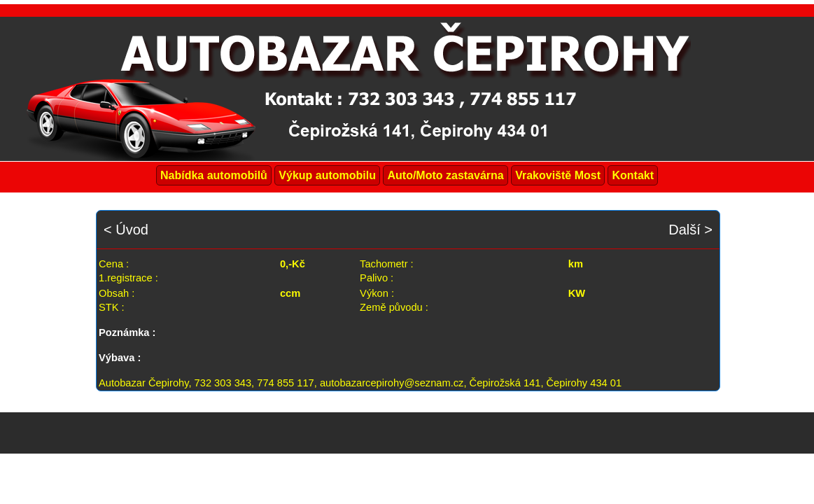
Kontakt (633, 175)
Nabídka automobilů (214, 175)
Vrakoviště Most (558, 175)
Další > (690, 230)
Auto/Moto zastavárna (445, 175)
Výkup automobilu (327, 175)
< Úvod (126, 230)
